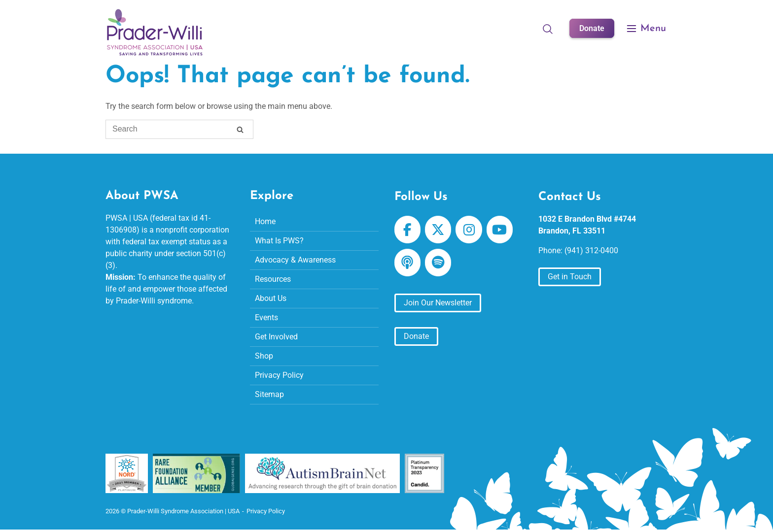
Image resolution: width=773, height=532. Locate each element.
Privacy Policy (279, 375)
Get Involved (276, 337)
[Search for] (179, 129)
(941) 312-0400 (591, 250)
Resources (273, 279)
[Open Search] (548, 29)
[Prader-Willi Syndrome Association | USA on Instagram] (469, 230)
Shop (264, 356)
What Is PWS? (279, 241)
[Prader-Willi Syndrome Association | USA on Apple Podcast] (407, 263)
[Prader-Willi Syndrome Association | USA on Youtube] (500, 230)
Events (266, 317)
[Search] (240, 131)
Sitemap (269, 394)
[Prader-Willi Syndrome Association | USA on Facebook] (407, 230)
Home (265, 221)
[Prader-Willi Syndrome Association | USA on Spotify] (438, 263)
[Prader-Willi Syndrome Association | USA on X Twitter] (438, 230)
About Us (271, 298)
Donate (592, 28)
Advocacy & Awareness (295, 260)
